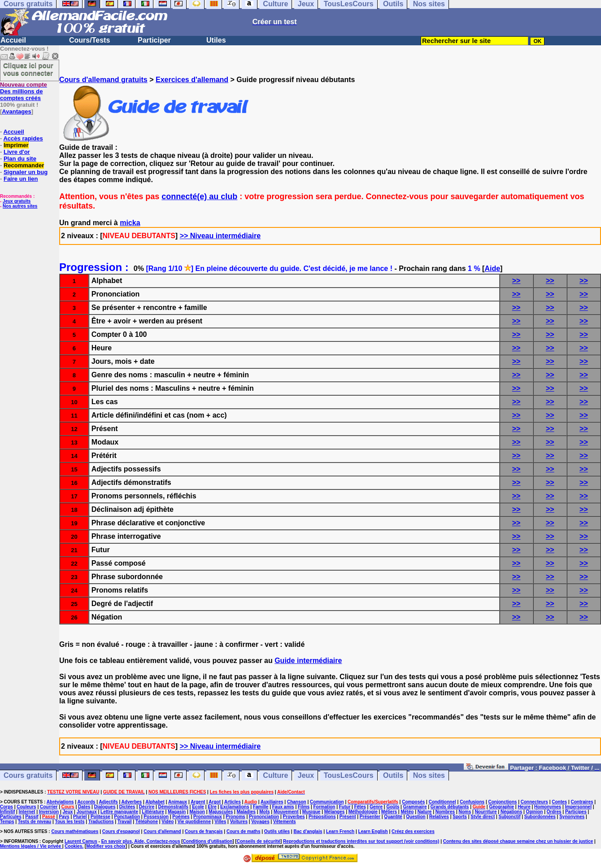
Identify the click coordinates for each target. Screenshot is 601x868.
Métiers (389, 812)
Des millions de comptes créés (24, 91)
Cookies (73, 846)
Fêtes (360, 807)
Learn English (373, 831)
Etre (212, 807)
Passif (32, 817)
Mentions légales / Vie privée (31, 846)
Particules (11, 817)
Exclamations (235, 807)
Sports (460, 817)
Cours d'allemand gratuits (103, 80)
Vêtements (285, 822)
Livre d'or (17, 152)
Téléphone (147, 822)
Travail (125, 822)
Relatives (439, 817)
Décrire (147, 807)
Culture (275, 775)
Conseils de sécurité (259, 841)
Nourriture (486, 812)
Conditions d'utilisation (208, 841)
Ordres (554, 812)
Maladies (246, 812)
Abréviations (60, 802)
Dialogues (105, 807)
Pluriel (80, 817)
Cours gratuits (28, 775)
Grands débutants (450, 807)
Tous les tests (70, 822)
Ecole (198, 807)
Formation (324, 807)
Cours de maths (244, 831)
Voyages (260, 822)
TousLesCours (349, 775)
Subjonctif (510, 817)
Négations (511, 812)
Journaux (87, 812)
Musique (311, 812)
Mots (264, 812)
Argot (215, 802)
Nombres (445, 812)
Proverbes (294, 817)
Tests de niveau (35, 822)
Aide (492, 268)
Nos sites (429, 775)
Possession (156, 817)
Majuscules (221, 812)
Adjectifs (108, 802)
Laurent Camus (81, 841)
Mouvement (286, 812)
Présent (348, 817)
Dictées (127, 807)
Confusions (472, 802)
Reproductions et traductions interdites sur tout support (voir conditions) (361, 841)
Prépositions (322, 817)
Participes (576, 812)
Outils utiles (277, 831)
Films (304, 807)
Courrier (49, 807)
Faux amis (283, 807)
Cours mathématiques (75, 831)
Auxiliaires (272, 802)
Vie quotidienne (194, 822)
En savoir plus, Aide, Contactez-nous (141, 841)
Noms (465, 812)
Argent (198, 802)
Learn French (340, 831)
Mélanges (335, 812)
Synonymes (572, 817)
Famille (261, 807)
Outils (393, 775)
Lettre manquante (119, 812)
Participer (154, 40)
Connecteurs (534, 802)
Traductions (101, 822)
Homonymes (548, 807)
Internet (27, 812)
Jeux (306, 775)
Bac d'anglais (308, 831)
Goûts (393, 807)
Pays (64, 817)
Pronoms (235, 817)
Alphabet (155, 802)
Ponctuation (127, 817)
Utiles (216, 40)
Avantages (16, 111)
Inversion (49, 812)
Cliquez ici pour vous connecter (28, 69)
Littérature (153, 812)
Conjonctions (503, 802)
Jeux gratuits (17, 201)
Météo (407, 812)
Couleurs (26, 807)
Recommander (24, 165)
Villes (220, 822)
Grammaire (415, 807)
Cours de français (204, 831)
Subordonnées (540, 817)
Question (416, 817)
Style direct (483, 817)
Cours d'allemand (162, 831)
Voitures (239, 822)
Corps (7, 807)
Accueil (13, 40)
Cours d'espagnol (121, 831)
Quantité (393, 817)
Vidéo (168, 822)
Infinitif (7, 812)
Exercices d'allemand (192, 80)
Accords (86, 802)
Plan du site (20, 159)
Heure (524, 807)
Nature (425, 812)
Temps (7, 822)
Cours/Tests (89, 40)
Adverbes (132, 802)
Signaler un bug (26, 172)
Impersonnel (578, 807)
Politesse (100, 817)
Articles (233, 802)
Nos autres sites (20, 206)
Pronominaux (208, 817)
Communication (327, 802)
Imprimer (16, 145)
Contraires (582, 802)
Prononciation (264, 817)
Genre (376, 807)
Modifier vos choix (106, 846)
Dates (84, 807)
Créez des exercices (413, 831)
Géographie (501, 807)
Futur (345, 807)
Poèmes (181, 817)
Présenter (370, 817)
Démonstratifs (173, 807)
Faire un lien (21, 179)
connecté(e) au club (199, 196)
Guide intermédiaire (308, 661)
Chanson (297, 802)
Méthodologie (363, 812)
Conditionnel (442, 802)
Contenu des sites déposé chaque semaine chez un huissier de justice (518, 841)
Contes (559, 802)
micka (130, 223)
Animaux (178, 802)
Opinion (535, 812)
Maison (197, 812)
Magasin (177, 812)
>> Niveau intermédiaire (220, 236)
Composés (413, 802)
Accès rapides (23, 138)
